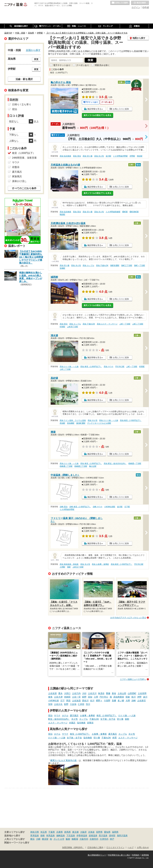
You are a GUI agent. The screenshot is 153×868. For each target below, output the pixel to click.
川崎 (38, 839)
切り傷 (120, 719)
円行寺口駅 (120, 367)
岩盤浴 (90, 723)
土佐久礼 (58, 704)
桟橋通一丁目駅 (135, 463)
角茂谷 (101, 693)
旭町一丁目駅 (140, 265)
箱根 (43, 835)
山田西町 (132, 693)
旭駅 (69, 567)
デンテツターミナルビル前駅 (99, 423)
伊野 (139, 697)
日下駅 (127, 507)
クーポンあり (83, 65)
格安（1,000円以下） (107, 715)
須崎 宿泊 (64, 507)
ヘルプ (131, 848)
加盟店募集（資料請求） (73, 848)
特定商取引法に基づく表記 (119, 855)
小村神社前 (54, 701)
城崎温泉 (61, 835)
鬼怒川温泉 (122, 835)
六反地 (73, 704)
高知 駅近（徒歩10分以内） (115, 463)
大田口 (67, 693)
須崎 (134, 701)
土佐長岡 (142, 693)
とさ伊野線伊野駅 (120, 156)
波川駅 (108, 156)
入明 (96, 697)
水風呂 (72, 723)
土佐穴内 (76, 693)
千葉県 (52, 832)
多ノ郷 (121, 701)
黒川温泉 (103, 835)
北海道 (91, 832)
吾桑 (114, 701)
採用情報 (145, 855)
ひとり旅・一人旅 (127, 715)
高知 (90, 697)
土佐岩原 (52, 693)
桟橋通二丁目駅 (66, 466)
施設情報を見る (94, 109)
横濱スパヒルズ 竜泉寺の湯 (63, 760)
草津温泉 (35, 835)
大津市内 (104, 839)
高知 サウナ (109, 367)
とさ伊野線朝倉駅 (113, 212)
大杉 (84, 693)
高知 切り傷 (87, 156)
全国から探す (33, 50)
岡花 (68, 701)
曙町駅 (125, 212)
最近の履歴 (140, 3)
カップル (84, 719)
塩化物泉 (81, 723)
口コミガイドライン (115, 848)
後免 (50, 697)
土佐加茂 (76, 701)
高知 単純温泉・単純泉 (69, 564)
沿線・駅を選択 (24, 79)
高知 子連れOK (102, 265)
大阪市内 (84, 839)
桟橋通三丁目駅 (81, 466)
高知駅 (62, 423)
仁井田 (81, 704)
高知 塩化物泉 (65, 156)
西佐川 (85, 701)
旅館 (127, 719)
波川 (145, 697)
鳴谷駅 (140, 156)
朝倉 (128, 697)
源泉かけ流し (19, 181)
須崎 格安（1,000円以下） (80, 507)
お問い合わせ (143, 848)
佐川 (92, 701)
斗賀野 (107, 701)
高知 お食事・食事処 (100, 564)
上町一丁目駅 (125, 324)
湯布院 (112, 835)
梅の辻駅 (93, 466)
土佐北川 (92, 693)
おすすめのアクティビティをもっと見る (128, 618)
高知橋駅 (71, 423)
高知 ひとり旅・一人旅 (69, 367)
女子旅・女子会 (108, 719)
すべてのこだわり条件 (24, 188)
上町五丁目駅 (78, 567)
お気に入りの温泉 (120, 3)
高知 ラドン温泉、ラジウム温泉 (73, 420)
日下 (63, 701)
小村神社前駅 (110, 507)
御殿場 (75, 839)
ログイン (136, 7)
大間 (128, 701)
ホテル (65, 715)
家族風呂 (17, 176)
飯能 (68, 839)
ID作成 (146, 7)
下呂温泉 (71, 835)
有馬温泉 (50, 835)
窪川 (88, 704)
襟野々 (99, 701)
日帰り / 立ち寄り (22, 104)
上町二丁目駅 (138, 324)
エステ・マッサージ (58, 723)
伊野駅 (132, 156)
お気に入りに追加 (121, 109)
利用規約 (136, 855)
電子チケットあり (62, 65)
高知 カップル (88, 265)
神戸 (112, 839)
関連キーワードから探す (17, 843)
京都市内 (94, 839)
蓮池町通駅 (81, 423)
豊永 (60, 693)
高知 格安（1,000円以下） (91, 367)
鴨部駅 (62, 214)
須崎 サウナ (98, 507)
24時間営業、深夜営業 (24, 158)
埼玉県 (44, 832)
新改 (114, 693)
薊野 (84, 697)
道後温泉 (93, 835)
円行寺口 (104, 697)
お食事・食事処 (88, 715)
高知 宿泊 (77, 156)
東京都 (75, 832)
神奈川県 (35, 832)
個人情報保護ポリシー (97, 855)
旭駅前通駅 (115, 265)
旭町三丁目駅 (127, 265)
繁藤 (108, 693)
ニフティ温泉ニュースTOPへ (133, 679)
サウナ (57, 715)
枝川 (134, 697)
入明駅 (62, 567)
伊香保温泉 (82, 835)
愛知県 (107, 832)
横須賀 (45, 839)
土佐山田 (122, 693)
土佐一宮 (76, 697)
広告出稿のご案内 (95, 848)
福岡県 (115, 832)
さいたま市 (59, 839)
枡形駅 (62, 327)
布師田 (67, 697)
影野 (66, 704)
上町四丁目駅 (73, 327)
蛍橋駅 (62, 268)
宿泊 (50, 715)
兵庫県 (60, 832)
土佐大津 (58, 697)
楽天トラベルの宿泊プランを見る (97, 115)
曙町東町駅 (134, 212)
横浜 (32, 839)
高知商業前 (119, 697)
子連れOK (94, 719)
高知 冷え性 (99, 156)
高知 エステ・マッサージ (107, 324)
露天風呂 (74, 715)
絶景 (115, 738)
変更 (36, 59)
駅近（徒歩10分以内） (59, 719)
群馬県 (67, 832)
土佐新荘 (142, 701)
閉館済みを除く (102, 65)
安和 (50, 704)
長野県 (99, 832)
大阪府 (83, 832)
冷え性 (75, 719)
